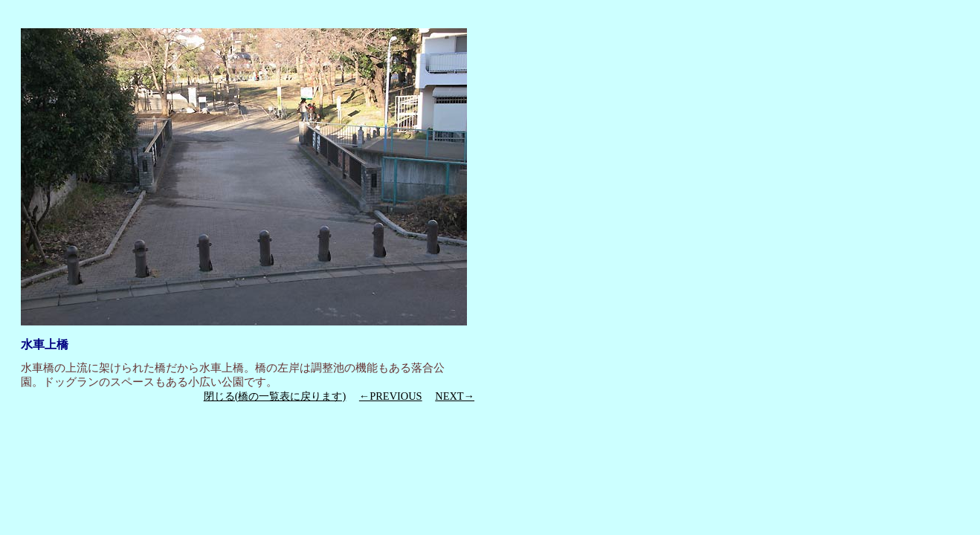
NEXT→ (455, 396)
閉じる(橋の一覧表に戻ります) (275, 396)
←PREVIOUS (391, 396)
